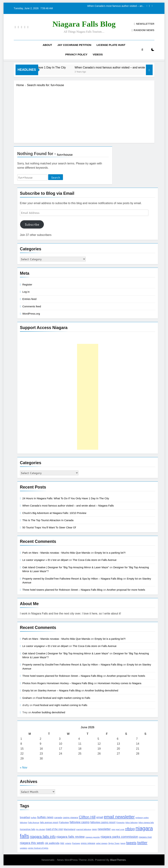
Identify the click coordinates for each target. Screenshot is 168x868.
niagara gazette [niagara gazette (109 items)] (93, 837)
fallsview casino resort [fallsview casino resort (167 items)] (103, 822)
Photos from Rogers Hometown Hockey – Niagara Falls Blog (58, 683)
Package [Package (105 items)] (76, 843)
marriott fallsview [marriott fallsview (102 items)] (84, 829)
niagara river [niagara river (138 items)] (145, 837)
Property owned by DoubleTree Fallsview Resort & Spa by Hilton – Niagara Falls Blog (72, 579)
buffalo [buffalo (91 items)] (34, 818)
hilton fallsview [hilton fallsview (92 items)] (132, 822)
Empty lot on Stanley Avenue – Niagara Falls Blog (52, 690)
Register (27, 284)
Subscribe (32, 224)
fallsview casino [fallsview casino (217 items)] (79, 822)
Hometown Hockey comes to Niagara (120, 683)
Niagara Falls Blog (84, 24)
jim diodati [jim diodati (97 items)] (40, 829)
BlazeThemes (118, 860)
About (47, 45)
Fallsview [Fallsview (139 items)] (64, 822)
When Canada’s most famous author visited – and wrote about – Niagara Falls (116, 6)
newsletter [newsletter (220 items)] (104, 829)
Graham (27, 698)
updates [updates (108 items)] (24, 848)
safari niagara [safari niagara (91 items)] (102, 843)
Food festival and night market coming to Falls (63, 698)
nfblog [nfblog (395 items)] (130, 829)
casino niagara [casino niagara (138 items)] (70, 817)
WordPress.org (31, 314)
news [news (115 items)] (94, 829)
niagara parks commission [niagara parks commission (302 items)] (119, 837)
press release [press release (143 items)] (88, 843)
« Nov (24, 768)
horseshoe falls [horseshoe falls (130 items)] (28, 829)
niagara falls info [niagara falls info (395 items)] (43, 837)
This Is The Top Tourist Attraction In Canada (48, 520)
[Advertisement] (84, 114)
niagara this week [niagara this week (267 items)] (32, 843)
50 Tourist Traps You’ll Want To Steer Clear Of (49, 527)
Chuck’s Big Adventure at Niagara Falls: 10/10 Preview (54, 513)
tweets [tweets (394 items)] (131, 843)
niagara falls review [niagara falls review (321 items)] (70, 837)
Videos (98, 54)
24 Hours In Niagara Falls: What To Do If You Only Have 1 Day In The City (66, 498)
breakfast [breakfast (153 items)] (25, 817)
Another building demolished (101, 690)
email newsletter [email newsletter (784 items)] (119, 817)
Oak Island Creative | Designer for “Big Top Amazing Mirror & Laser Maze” (66, 567)
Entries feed (30, 299)
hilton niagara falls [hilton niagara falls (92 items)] (146, 822)
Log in (26, 292)
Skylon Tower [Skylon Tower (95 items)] (114, 843)
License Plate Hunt (111, 45)
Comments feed (32, 306)
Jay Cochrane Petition (74, 45)
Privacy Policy (76, 54)
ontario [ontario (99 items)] (68, 843)
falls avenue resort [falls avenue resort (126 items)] (49, 822)
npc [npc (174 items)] (62, 843)
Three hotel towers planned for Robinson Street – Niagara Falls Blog (62, 590)
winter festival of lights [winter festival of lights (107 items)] (38, 848)
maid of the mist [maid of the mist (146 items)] (54, 829)
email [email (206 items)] (100, 817)
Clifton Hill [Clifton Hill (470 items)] (87, 817)
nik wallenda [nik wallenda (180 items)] (52, 843)
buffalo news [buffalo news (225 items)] (45, 817)
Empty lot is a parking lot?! (110, 553)
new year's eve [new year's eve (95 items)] (118, 829)
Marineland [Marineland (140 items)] (69, 829)
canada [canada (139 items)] (58, 817)
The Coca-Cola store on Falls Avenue (95, 560)
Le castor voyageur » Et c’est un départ (45, 560)
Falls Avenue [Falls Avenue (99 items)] (34, 822)
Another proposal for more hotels (126, 590)
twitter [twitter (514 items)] (142, 843)
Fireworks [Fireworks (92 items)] (120, 822)
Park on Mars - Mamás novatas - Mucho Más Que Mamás (56, 553)
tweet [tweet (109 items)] (123, 843)
